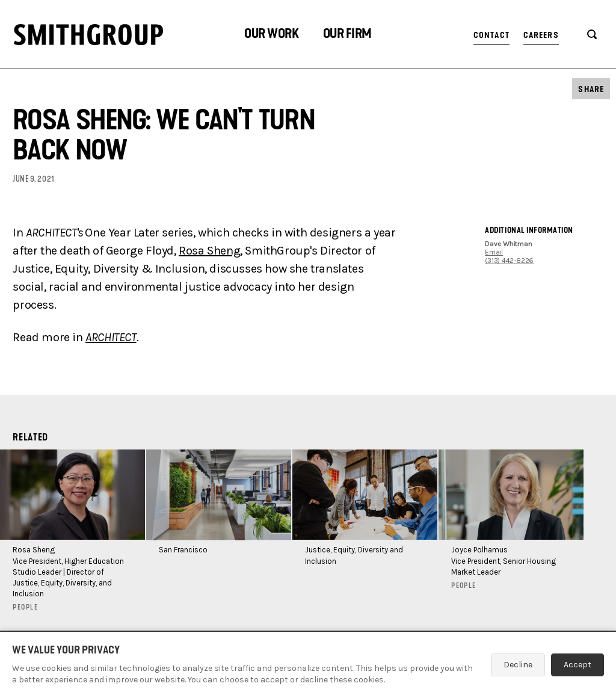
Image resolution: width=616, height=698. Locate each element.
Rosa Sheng (209, 251)
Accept (577, 665)
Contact (491, 35)
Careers (541, 35)
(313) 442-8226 (509, 261)
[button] (271, 35)
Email (494, 252)
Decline (518, 665)
